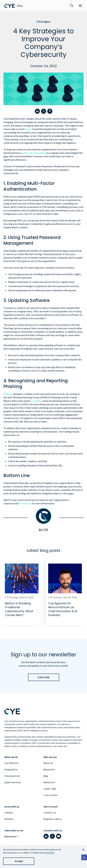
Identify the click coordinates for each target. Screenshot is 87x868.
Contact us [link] (26, 503)
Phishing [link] (8, 394)
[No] (83, 850)
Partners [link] (9, 819)
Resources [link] (49, 770)
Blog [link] (46, 776)
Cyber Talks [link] (50, 789)
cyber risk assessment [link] (34, 153)
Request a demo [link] (53, 819)
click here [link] (50, 853)
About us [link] (48, 763)
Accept (19, 861)
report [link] (28, 129)
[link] (84, 857)
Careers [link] (9, 813)
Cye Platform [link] (12, 763)
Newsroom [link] (49, 782)
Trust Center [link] (50, 795)
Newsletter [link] (10, 836)
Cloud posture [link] (12, 776)
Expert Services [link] (13, 782)
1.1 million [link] (36, 401)
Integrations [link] (11, 770)
